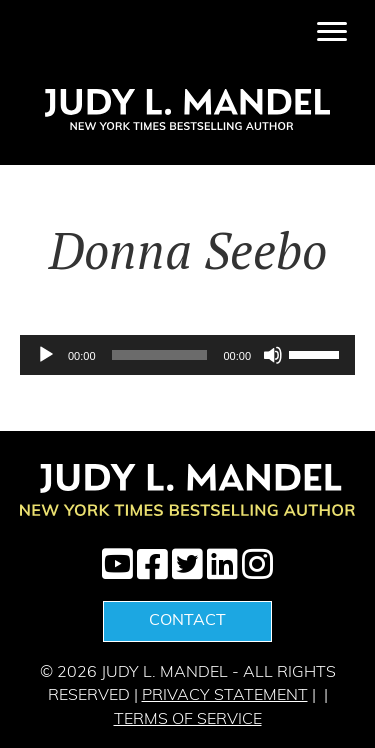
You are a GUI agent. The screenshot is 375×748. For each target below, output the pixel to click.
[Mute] (273, 355)
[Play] (46, 355)
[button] (117, 563)
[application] (187, 355)
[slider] (160, 355)
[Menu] (332, 32)
